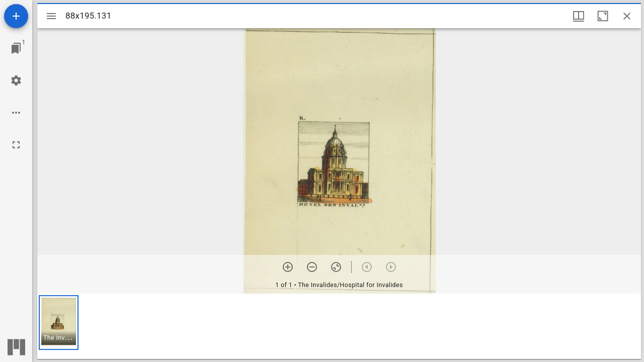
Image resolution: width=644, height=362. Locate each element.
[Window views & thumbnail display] (579, 16)
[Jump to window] (16, 48)
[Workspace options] (16, 113)
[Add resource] (16, 16)
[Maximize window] (603, 16)
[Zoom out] (312, 267)
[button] (59, 323)
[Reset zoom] (336, 267)
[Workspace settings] (16, 80)
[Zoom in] (288, 267)
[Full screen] (16, 145)
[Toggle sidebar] (51, 16)
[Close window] (627, 16)
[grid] (339, 326)
